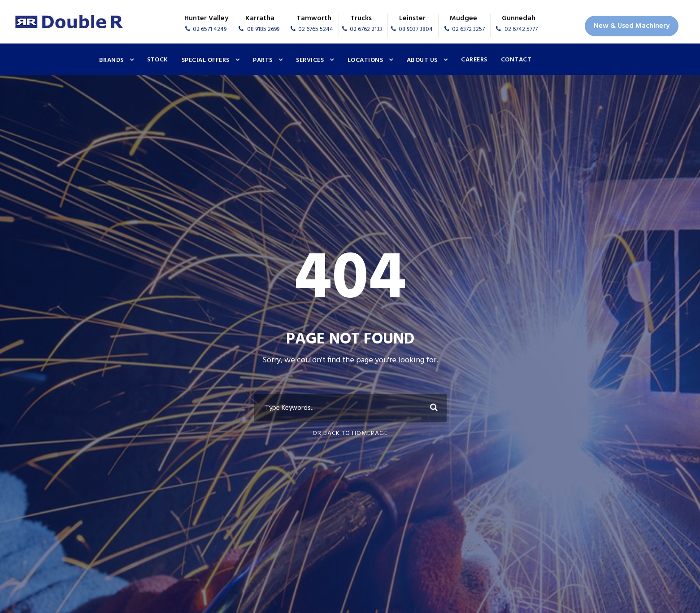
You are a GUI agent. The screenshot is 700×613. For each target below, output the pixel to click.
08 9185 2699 (263, 29)
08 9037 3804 (416, 29)
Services (310, 60)
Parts (263, 60)
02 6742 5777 (521, 29)
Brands (111, 60)
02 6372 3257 (468, 29)
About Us (422, 60)
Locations (365, 60)
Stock (158, 60)
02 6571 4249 (210, 29)
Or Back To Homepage (350, 433)
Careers (474, 60)
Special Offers (206, 60)
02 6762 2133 (366, 29)
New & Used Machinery (632, 26)
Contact (516, 60)
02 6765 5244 (316, 29)
